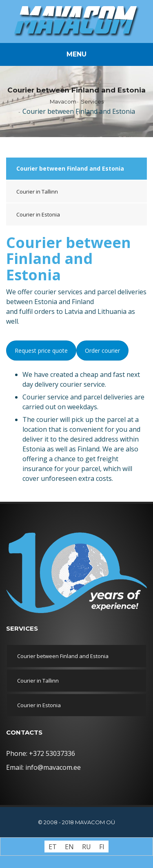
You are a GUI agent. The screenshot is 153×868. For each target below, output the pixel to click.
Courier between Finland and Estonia (70, 168)
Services (92, 101)
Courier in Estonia (38, 214)
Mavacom (63, 101)
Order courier (102, 351)
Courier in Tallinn (37, 192)
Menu (76, 54)
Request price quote (41, 351)
